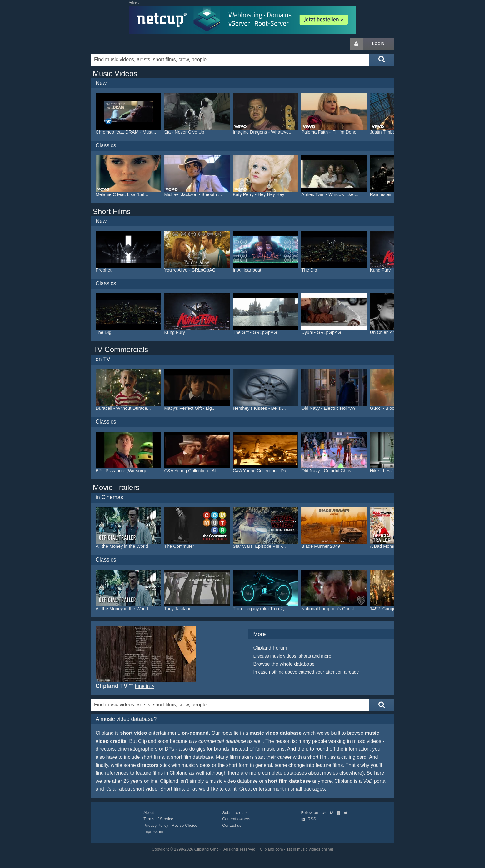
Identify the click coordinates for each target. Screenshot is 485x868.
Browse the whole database (284, 664)
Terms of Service (158, 819)
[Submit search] (382, 60)
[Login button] (356, 44)
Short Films (112, 211)
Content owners (236, 819)
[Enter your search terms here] (230, 60)
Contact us (232, 825)
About (149, 813)
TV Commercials (120, 349)
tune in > (144, 686)
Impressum (153, 832)
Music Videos (115, 74)
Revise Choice (185, 825)
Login (378, 44)
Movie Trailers (116, 487)
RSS (309, 819)
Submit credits (235, 813)
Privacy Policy (156, 825)
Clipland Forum (270, 648)
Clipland (124, 44)
